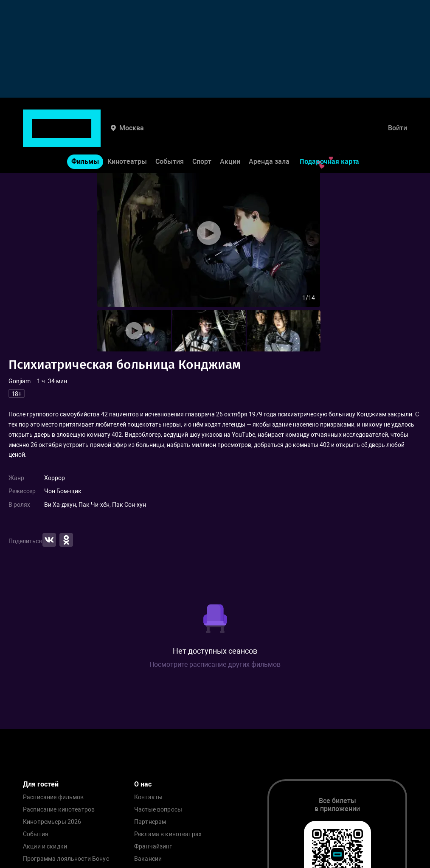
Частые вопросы (158, 810)
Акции (230, 135)
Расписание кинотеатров (59, 810)
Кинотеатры (127, 135)
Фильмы (85, 135)
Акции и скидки (45, 847)
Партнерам (150, 822)
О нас (143, 784)
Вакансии (148, 859)
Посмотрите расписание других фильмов (215, 664)
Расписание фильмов (53, 797)
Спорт (202, 135)
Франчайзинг (153, 847)
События (170, 135)
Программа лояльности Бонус (66, 859)
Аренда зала (269, 135)
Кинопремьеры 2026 (52, 822)
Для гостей (41, 784)
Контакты (148, 797)
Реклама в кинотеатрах (168, 834)
